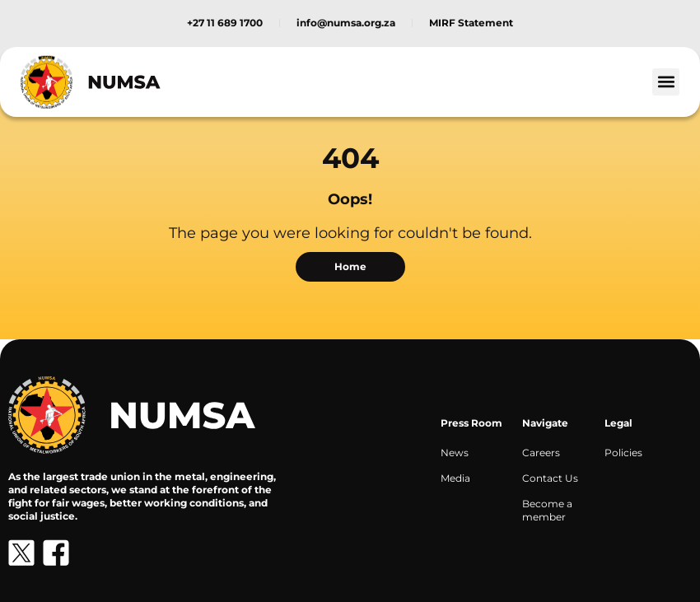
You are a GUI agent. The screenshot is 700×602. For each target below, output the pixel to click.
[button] (666, 82)
